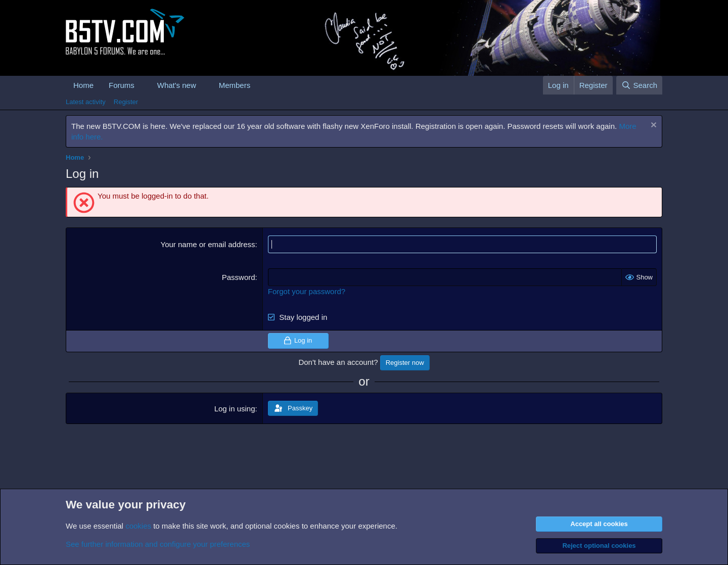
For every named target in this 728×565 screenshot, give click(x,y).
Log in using (235, 409)
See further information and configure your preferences (158, 544)
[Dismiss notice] (652, 126)
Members (235, 85)
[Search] (639, 85)
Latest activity (86, 102)
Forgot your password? (307, 291)
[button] (143, 85)
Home (83, 85)
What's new (177, 85)
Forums (122, 85)
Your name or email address (208, 244)
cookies (138, 526)
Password (239, 277)
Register (126, 102)
